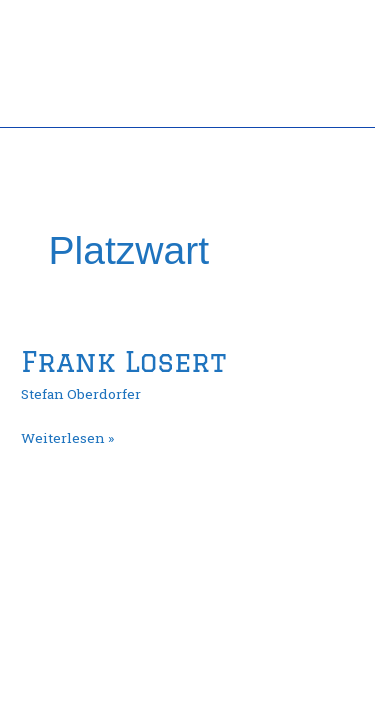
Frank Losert (123, 361)
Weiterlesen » (67, 436)
